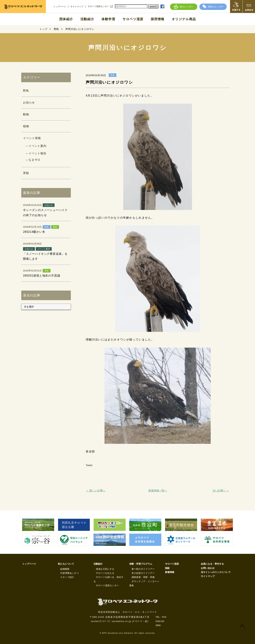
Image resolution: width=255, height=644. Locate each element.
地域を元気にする (105, 569)
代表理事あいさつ (69, 573)
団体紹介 (66, 19)
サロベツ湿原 (133, 19)
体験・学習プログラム (141, 564)
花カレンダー (184, 7)
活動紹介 (87, 19)
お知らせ (29, 102)
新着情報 (170, 572)
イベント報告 (37, 153)
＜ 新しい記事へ (96, 490)
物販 (167, 568)
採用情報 (158, 19)
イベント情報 (32, 138)
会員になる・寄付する (212, 564)
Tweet (89, 465)
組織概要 (65, 569)
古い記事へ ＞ (221, 490)
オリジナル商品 (184, 19)
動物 (26, 114)
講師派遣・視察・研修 (143, 577)
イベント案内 (37, 146)
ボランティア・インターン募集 (144, 583)
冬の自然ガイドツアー (143, 573)
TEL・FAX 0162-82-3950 (161, 621)
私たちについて (66, 564)
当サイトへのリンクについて (216, 572)
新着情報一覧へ (158, 490)
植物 (26, 126)
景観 (26, 173)
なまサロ (34, 160)
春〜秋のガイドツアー (143, 569)
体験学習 (108, 19)
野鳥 (26, 91)
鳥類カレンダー (213, 7)
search (153, 6)
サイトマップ (77, 7)
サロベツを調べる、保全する (108, 579)
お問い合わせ (208, 568)
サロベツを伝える (105, 573)
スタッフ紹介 (67, 577)
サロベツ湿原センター (98, 6)
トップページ (60, 7)
